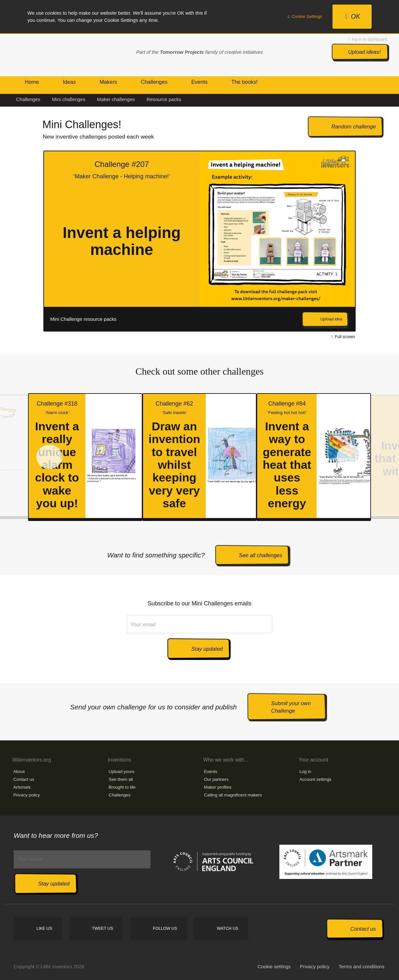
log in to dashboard (368, 39)
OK (353, 16)
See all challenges (261, 555)
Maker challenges (116, 99)
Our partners (216, 779)
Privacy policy (27, 795)
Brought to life (122, 787)
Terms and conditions (362, 967)
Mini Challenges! (82, 124)
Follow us (165, 928)
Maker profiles (218, 787)
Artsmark (22, 787)
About (19, 772)
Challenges (28, 99)
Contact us (24, 779)
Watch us (228, 928)
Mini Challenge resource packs (83, 319)
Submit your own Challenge (291, 707)
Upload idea (331, 319)
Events (211, 772)
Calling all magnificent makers (233, 795)
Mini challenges (68, 99)
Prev (20, 241)
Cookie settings (274, 967)
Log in (305, 772)
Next (369, 241)
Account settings (315, 779)
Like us (44, 928)
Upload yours (121, 772)
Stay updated (207, 649)
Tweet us (103, 928)
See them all (121, 779)
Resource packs (164, 99)
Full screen (343, 336)
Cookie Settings (305, 16)
